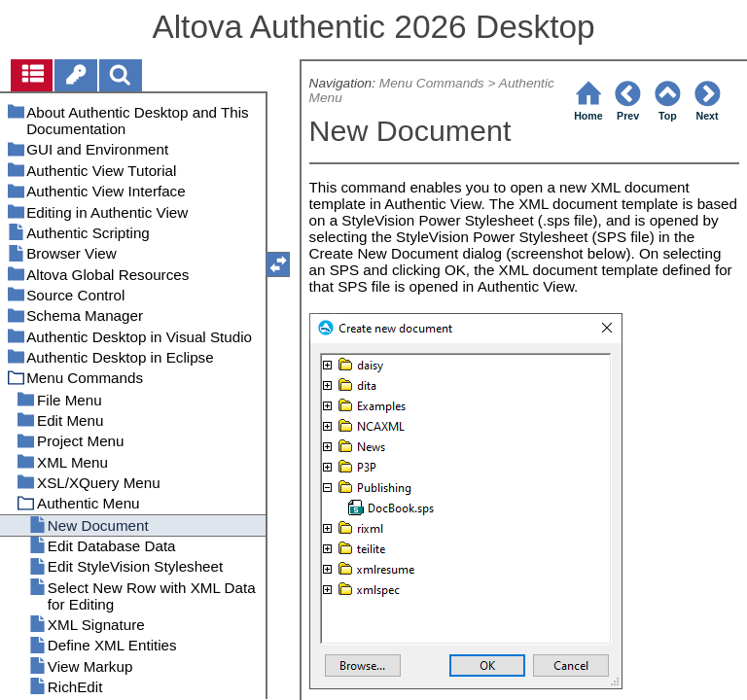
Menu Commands (432, 83)
